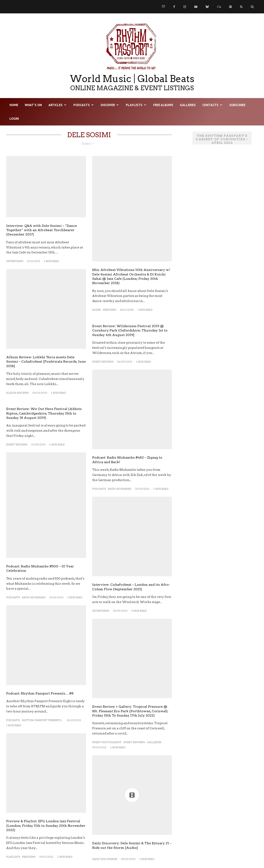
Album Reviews (17, 393)
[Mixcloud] (219, 7)
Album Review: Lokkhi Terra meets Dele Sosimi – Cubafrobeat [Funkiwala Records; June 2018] (46, 362)
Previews (29, 819)
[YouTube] (196, 7)
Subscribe (237, 105)
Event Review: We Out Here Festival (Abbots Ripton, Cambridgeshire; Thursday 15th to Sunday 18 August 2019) (44, 413)
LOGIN (14, 118)
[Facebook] (174, 7)
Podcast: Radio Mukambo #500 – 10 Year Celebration (40, 568)
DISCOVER (108, 105)
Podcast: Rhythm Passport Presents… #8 (40, 693)
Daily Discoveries (105, 769)
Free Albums (163, 105)
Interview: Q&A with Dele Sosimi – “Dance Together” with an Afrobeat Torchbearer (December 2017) (42, 230)
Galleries (188, 105)
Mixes (96, 310)
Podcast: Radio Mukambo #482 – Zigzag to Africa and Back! (127, 416)
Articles (55, 105)
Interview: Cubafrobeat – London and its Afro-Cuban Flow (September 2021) (131, 544)
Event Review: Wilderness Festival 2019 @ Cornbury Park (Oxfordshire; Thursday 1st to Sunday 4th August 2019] (130, 330)
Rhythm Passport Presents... (42, 720)
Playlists (134, 105)
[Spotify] (230, 7)
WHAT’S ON (33, 105)
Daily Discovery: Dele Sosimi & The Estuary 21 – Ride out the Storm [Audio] (132, 756)
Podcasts (82, 105)
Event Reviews (17, 445)
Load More (89, 841)
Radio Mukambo (34, 597)
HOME (14, 105)
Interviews (15, 261)
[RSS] (241, 7)
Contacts (210, 105)
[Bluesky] (207, 7)
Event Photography (107, 672)
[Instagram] (185, 7)
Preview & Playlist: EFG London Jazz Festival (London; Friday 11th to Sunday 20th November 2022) (46, 788)
